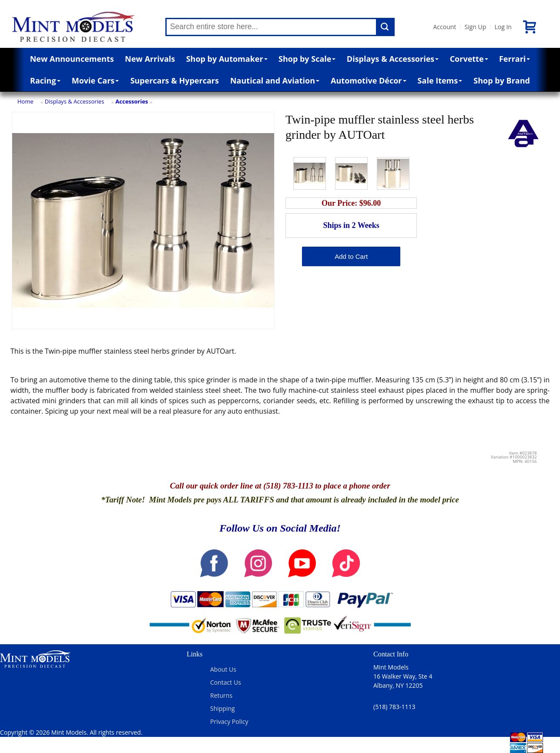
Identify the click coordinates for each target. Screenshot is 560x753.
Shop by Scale (307, 59)
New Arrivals (150, 59)
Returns (221, 695)
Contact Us (226, 682)
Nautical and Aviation (275, 80)
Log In (503, 27)
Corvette (469, 59)
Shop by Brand (502, 80)
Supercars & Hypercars (174, 80)
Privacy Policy (229, 721)
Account (445, 27)
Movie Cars (96, 80)
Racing (45, 80)
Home (25, 101)
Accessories (132, 101)
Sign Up (475, 27)
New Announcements (72, 59)
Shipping (223, 708)
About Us (223, 669)
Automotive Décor (368, 80)
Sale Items (440, 80)
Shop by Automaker (227, 59)
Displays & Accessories (393, 59)
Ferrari (515, 59)
